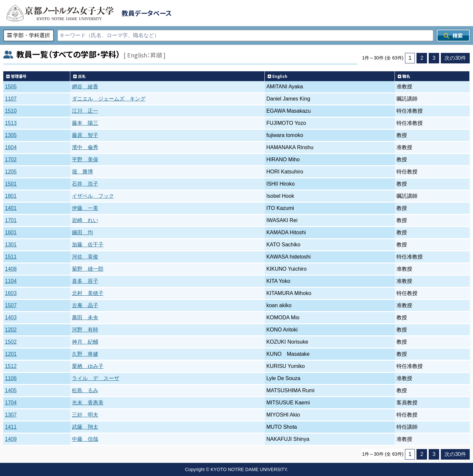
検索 (453, 35)
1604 (11, 147)
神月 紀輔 (85, 342)
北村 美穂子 (88, 293)
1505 (11, 87)
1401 (11, 208)
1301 (11, 245)
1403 (11, 317)
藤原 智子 (85, 135)
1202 (11, 330)
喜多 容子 (85, 281)
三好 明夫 (85, 415)
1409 (11, 439)
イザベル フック (93, 196)
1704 (11, 403)
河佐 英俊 (85, 257)
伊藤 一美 (85, 208)
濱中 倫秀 (85, 147)
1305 (11, 135)
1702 (11, 159)
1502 (11, 342)
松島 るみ (85, 390)
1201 (11, 354)
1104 (11, 281)
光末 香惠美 (88, 403)
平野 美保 (85, 159)
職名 (404, 76)
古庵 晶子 (85, 305)
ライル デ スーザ (96, 378)
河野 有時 (85, 330)
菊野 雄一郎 (88, 269)
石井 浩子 (85, 184)
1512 (11, 366)
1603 (11, 293)
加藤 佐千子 (88, 245)
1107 (11, 99)
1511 (11, 257)
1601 (11, 232)
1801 (11, 196)
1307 (11, 415)
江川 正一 (85, 111)
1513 (11, 123)
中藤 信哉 (85, 439)
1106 (11, 378)
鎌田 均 (82, 232)
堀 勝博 (82, 172)
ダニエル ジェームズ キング (109, 99)
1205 (11, 172)
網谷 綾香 (85, 87)
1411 (11, 427)
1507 (11, 305)
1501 (11, 184)
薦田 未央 (85, 317)
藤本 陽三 (85, 123)
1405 (11, 390)
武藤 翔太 (85, 427)
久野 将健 (85, 354)
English (278, 76)
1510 (11, 111)
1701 (11, 220)
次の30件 (455, 58)
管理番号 (16, 76)
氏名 (79, 76)
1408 (11, 269)
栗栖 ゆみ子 (88, 366)
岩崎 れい (85, 220)
